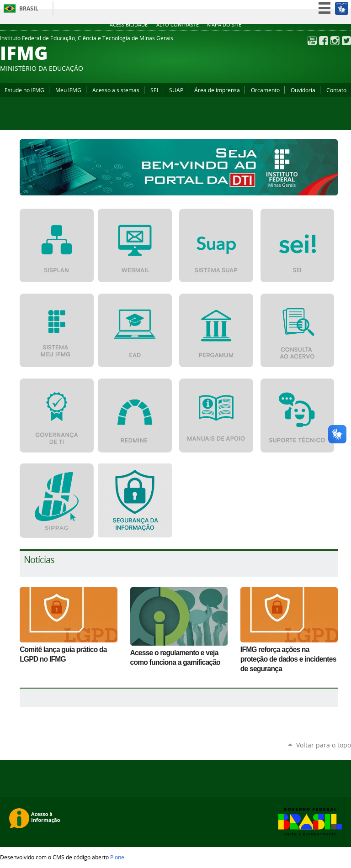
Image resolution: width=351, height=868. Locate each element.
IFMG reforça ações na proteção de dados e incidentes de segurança (288, 659)
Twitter (346, 41)
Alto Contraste (178, 25)
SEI (154, 90)
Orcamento (265, 90)
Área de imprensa (217, 90)
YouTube (312, 41)
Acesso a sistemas (116, 90)
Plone (117, 857)
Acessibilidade (129, 25)
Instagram (335, 41)
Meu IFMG (68, 90)
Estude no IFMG (24, 90)
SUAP (176, 90)
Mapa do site (224, 25)
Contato (336, 90)
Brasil (29, 8)
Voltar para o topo (324, 745)
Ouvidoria (303, 90)
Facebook (324, 41)
